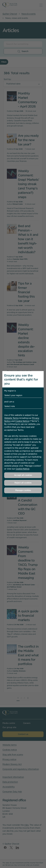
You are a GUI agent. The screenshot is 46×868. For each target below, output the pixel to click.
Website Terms (11, 418)
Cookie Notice (22, 421)
